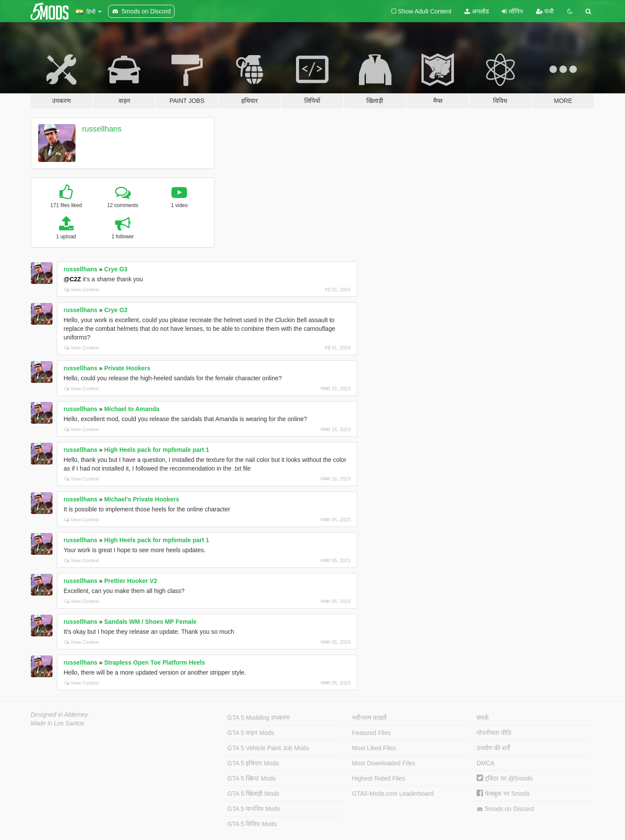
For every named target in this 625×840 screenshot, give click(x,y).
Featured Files (371, 733)
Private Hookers (127, 368)
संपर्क (483, 718)
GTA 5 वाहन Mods (251, 733)
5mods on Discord (505, 809)
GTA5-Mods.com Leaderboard (393, 794)
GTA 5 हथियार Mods (253, 763)
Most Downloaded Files (384, 763)
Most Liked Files (374, 748)
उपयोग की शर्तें (493, 748)
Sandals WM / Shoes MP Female (150, 622)
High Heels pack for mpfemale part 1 (157, 450)
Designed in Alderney (60, 715)
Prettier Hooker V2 (131, 581)
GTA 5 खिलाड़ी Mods (253, 794)
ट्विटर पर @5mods (505, 778)
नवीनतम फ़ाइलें (369, 718)
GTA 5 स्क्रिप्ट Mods (252, 778)
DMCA (485, 763)
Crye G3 (116, 269)
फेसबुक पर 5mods (503, 794)
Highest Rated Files (378, 778)
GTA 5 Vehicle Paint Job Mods (268, 748)
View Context (82, 290)
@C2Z (72, 279)
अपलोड (477, 11)
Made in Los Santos (58, 723)
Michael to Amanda (132, 409)
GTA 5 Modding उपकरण (258, 718)
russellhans (102, 129)
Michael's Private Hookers (142, 499)
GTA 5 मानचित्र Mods (254, 809)
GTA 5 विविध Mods (252, 824)
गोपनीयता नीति (494, 733)
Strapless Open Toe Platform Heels (155, 662)
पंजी (545, 11)
